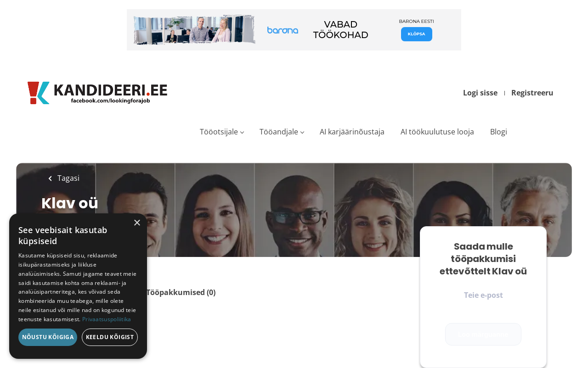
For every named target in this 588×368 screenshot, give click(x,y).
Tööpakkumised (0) (181, 292)
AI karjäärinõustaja (352, 132)
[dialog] (78, 286)
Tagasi (68, 178)
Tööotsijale (219, 132)
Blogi (499, 132)
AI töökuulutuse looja (437, 132)
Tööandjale (279, 132)
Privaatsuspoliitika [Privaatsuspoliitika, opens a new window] (107, 319)
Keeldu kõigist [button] (110, 337)
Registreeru (532, 93)
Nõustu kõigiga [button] (48, 337)
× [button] (137, 223)
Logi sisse (480, 93)
